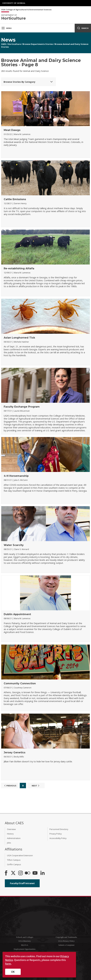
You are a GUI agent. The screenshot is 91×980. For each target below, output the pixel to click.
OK (13, 972)
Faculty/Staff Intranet (22, 883)
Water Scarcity (14, 545)
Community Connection (20, 683)
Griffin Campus (14, 864)
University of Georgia (14, 3)
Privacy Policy (56, 834)
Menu (6, 28)
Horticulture (14, 44)
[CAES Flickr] (28, 873)
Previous (10, 786)
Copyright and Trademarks (66, 937)
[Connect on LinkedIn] (42, 873)
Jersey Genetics (15, 752)
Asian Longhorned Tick (19, 338)
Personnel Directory (59, 829)
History (10, 834)
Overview (11, 829)
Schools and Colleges (25, 937)
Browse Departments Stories (38, 44)
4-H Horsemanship (16, 476)
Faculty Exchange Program (22, 407)
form (8, 964)
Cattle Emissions (15, 199)
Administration (14, 838)
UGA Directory (25, 941)
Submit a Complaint (66, 945)
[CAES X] (14, 873)
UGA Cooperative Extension (20, 855)
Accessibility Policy (58, 838)
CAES (4, 44)
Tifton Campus (14, 860)
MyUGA (25, 945)
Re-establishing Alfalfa (19, 268)
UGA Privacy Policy (66, 941)
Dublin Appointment (17, 614)
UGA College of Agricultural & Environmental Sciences (26, 10)
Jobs (9, 843)
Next (36, 786)
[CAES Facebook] (6, 873)
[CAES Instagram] (21, 873)
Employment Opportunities (25, 949)
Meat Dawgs (12, 130)
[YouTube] (35, 873)
